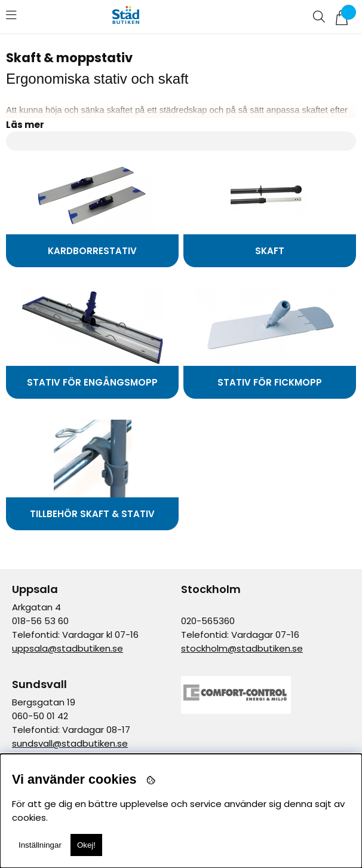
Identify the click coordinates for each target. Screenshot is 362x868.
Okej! (86, 845)
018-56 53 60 (40, 621)
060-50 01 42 (40, 716)
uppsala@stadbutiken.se (68, 648)
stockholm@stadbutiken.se (242, 648)
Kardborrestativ (92, 251)
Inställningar (40, 845)
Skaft (270, 251)
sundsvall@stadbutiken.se (70, 743)
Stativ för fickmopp (270, 382)
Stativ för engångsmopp (92, 382)
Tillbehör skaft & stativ (92, 514)
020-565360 (208, 621)
